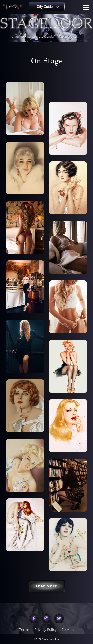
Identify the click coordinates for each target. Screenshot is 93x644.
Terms (24, 630)
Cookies (68, 630)
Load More (46, 586)
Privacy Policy (46, 630)
